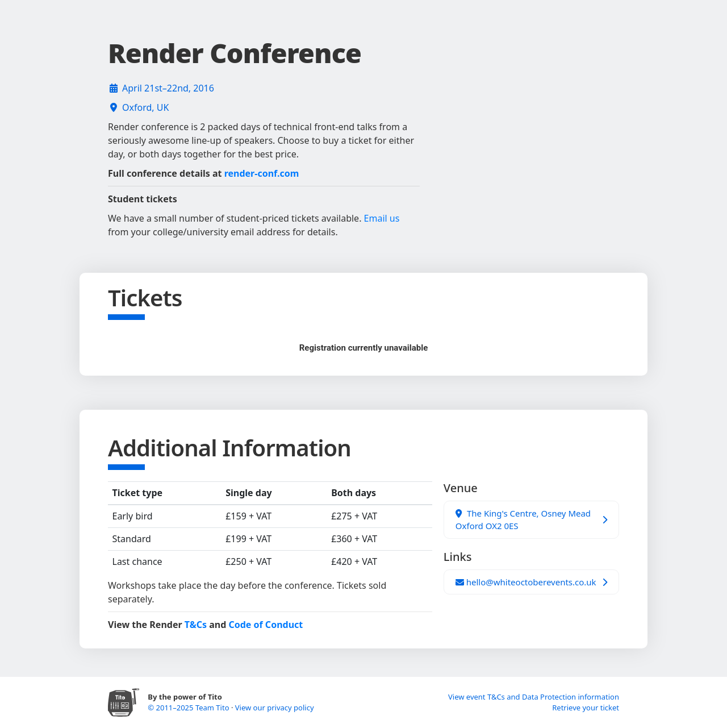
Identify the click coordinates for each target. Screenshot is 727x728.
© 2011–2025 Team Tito (189, 708)
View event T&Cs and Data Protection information (534, 697)
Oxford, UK (145, 107)
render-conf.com (262, 173)
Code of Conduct (266, 625)
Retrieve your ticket (586, 708)
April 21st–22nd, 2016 (168, 88)
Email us (382, 218)
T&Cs (196, 625)
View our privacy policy (275, 708)
